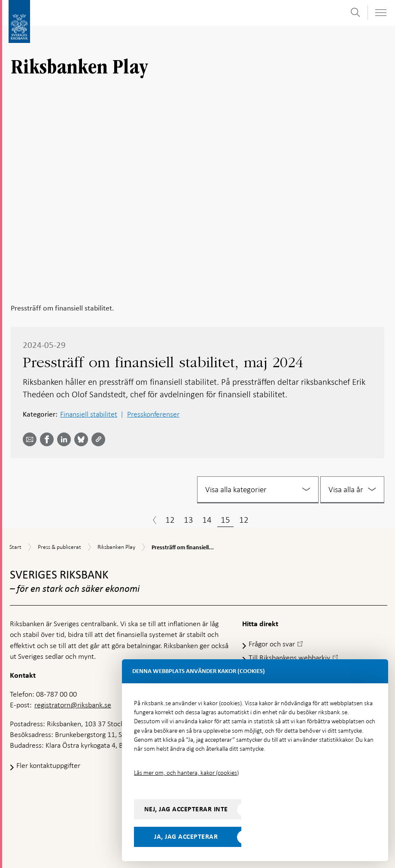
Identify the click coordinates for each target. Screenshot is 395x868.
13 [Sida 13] (188, 520)
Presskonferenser (153, 414)
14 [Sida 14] (207, 520)
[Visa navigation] (380, 13)
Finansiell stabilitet (89, 414)
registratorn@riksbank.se (73, 705)
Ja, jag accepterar (186, 837)
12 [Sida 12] (170, 520)
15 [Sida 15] (225, 520)
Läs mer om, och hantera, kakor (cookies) (186, 773)
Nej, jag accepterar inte (186, 809)
